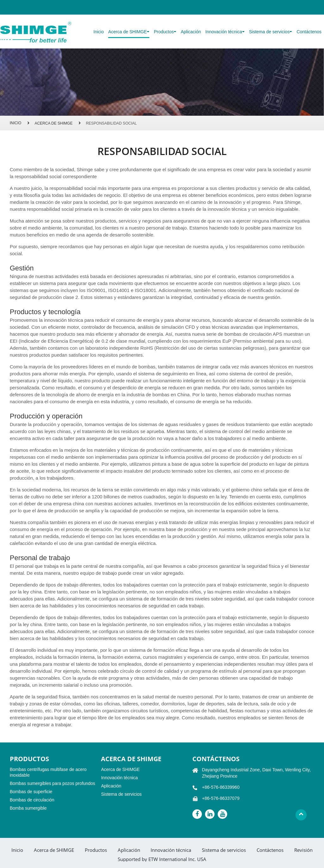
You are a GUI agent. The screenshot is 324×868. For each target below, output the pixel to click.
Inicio (99, 32)
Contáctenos (309, 32)
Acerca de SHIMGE (53, 123)
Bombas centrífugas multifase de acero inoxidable (48, 772)
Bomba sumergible (28, 808)
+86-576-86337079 (221, 798)
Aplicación (191, 32)
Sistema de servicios (121, 794)
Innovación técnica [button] (225, 32)
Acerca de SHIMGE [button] (129, 32)
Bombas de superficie (31, 792)
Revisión (303, 850)
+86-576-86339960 (221, 787)
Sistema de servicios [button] (271, 32)
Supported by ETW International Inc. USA (162, 859)
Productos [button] (165, 32)
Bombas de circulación (32, 800)
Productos (96, 850)
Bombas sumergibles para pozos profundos (53, 783)
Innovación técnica (119, 778)
